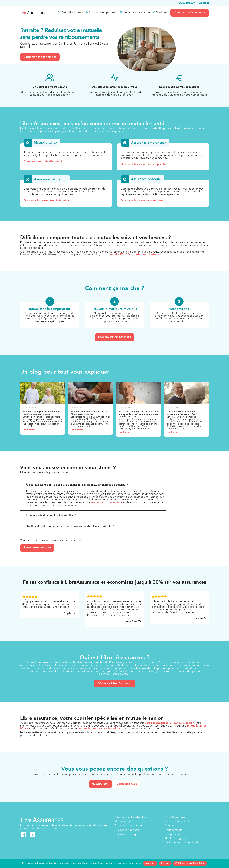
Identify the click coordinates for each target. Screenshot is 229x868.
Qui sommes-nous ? (177, 822)
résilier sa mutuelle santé (107, 502)
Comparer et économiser (190, 13)
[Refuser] (225, 863)
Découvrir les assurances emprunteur (145, 164)
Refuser (165, 863)
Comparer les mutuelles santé (43, 161)
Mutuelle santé (71, 13)
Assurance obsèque (127, 834)
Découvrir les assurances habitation (46, 201)
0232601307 (100, 784)
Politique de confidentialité (181, 842)
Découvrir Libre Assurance (114, 684)
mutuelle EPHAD (119, 255)
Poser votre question (37, 548)
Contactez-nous (127, 784)
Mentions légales (175, 838)
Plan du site (172, 826)
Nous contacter (174, 830)
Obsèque (162, 13)
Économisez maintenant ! (114, 337)
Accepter (150, 863)
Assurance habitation (137, 13)
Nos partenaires (174, 834)
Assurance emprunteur (103, 13)
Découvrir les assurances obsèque (143, 201)
